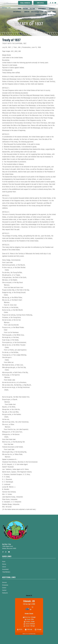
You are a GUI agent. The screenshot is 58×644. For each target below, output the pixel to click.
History (26, 9)
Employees (40, 3)
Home (20, 9)
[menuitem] (20, 9)
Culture (32, 9)
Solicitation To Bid (37, 12)
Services (52, 9)
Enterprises (17, 12)
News (54, 12)
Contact (38, 15)
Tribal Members (25, 3)
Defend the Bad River (49, 15)
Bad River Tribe (6, 8)
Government (42, 9)
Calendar (48, 12)
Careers (27, 12)
